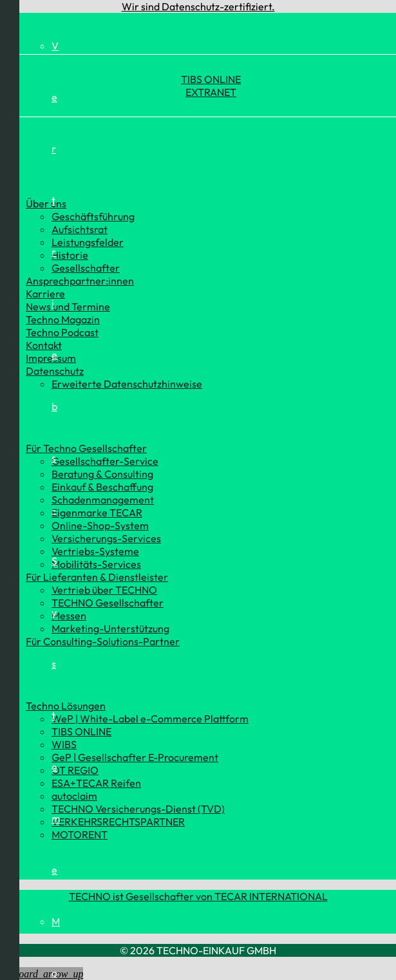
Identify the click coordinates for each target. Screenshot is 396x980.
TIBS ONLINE (211, 79)
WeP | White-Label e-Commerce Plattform (150, 719)
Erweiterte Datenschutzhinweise (127, 384)
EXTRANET (211, 92)
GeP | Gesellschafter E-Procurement (135, 757)
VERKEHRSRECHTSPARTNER (118, 822)
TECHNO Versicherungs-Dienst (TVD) (138, 809)
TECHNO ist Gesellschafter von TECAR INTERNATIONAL (198, 896)
